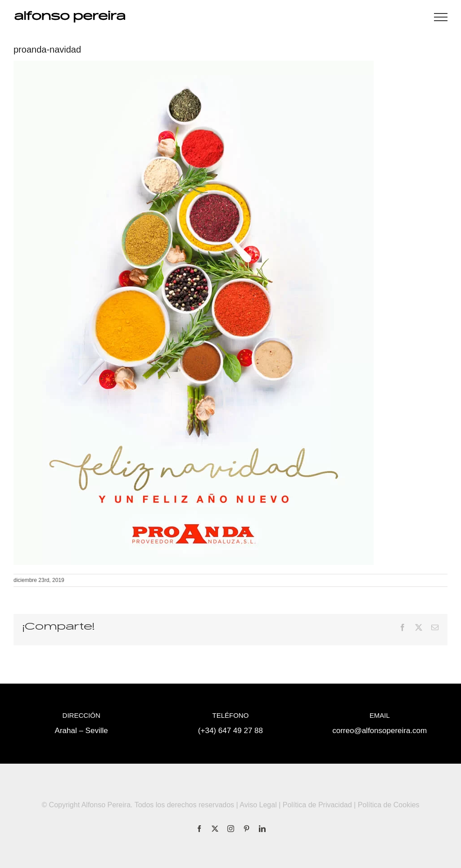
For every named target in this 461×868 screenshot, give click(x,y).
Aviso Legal (258, 805)
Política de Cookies (389, 805)
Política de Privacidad (317, 805)
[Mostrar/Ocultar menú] (441, 17)
